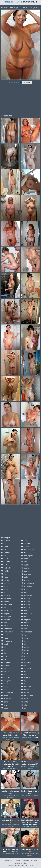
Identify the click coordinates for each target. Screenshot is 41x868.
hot (4, 690)
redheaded (27, 632)
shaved (25, 647)
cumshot (6, 620)
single (25, 653)
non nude (26, 574)
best (4, 565)
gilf (3, 659)
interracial (6, 699)
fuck (4, 656)
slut (24, 659)
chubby (5, 601)
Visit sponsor (27, 82)
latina (4, 708)
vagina (25, 693)
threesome (27, 678)
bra (4, 592)
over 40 (25, 598)
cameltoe (6, 598)
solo (24, 665)
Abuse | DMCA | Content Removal (15, 860)
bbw (4, 556)
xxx (24, 708)
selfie (25, 638)
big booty (6, 568)
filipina (5, 653)
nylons (25, 580)
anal (4, 544)
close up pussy (8, 611)
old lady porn (28, 583)
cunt (4, 623)
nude (24, 577)
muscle (25, 565)
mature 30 (26, 595)
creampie (6, 617)
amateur (6, 541)
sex (24, 641)
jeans (4, 702)
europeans (6, 641)
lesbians (26, 544)
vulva (25, 699)
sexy (24, 644)
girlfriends (6, 662)
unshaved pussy (29, 687)
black (4, 577)
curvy (4, 626)
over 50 (25, 601)
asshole (5, 553)
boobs (5, 586)
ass (4, 550)
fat (3, 647)
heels (4, 684)
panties (25, 611)
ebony (5, 635)
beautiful (6, 562)
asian (4, 547)
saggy (25, 635)
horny (4, 687)
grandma (6, 668)
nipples (25, 571)
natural (25, 568)
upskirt (25, 690)
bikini (4, 574)
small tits (26, 662)
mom (24, 562)
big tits (5, 571)
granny (5, 671)
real (24, 629)
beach (5, 559)
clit (3, 608)
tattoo (25, 671)
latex (4, 705)
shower (25, 650)
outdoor (26, 592)
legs (24, 541)
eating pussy (7, 632)
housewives (7, 693)
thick (24, 674)
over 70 (25, 608)
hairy (4, 674)
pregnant (26, 620)
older (24, 589)
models (25, 559)
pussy (25, 626)
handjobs (6, 681)
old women (27, 586)
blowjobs (6, 583)
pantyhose (27, 614)
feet (4, 650)
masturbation (28, 550)
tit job (25, 681)
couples (5, 614)
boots (4, 589)
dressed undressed (10, 629)
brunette (6, 595)
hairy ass (6, 678)
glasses (5, 665)
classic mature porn (10, 604)
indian (5, 696)
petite (25, 617)
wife (24, 705)
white (25, 702)
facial (4, 644)
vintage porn (27, 696)
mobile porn (27, 556)
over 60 (25, 604)
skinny (25, 656)
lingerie (25, 547)
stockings (26, 668)
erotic (4, 638)
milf (24, 553)
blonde (5, 580)
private (25, 623)
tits (24, 684)
